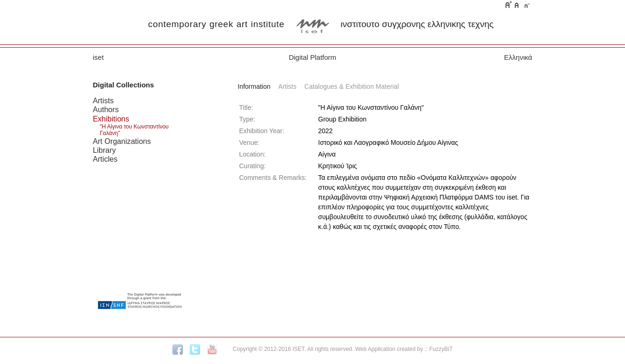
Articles (105, 159)
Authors (106, 109)
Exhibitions (111, 119)
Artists (104, 100)
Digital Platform (313, 57)
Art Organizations (122, 141)
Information (254, 86)
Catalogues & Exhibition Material (352, 86)
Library (104, 150)
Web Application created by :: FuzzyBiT (404, 349)
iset (98, 57)
